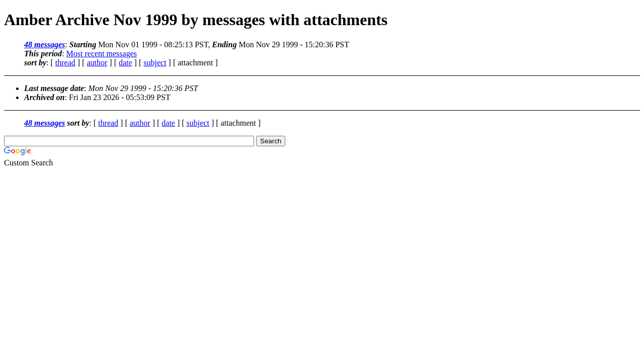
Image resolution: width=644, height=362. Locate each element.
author (97, 63)
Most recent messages (102, 54)
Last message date (54, 88)
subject (155, 63)
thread (65, 63)
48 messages (45, 44)
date (126, 63)
